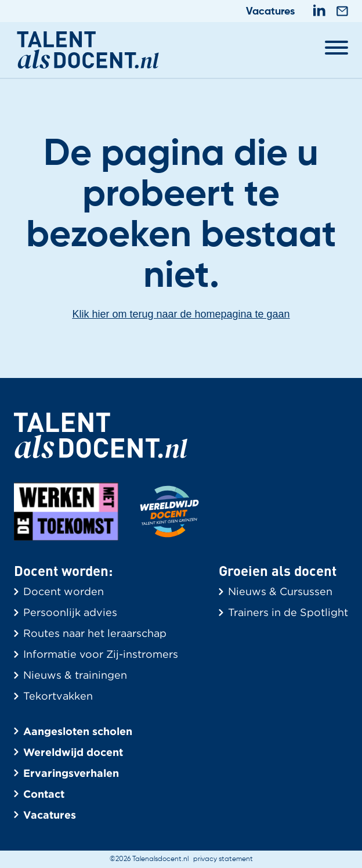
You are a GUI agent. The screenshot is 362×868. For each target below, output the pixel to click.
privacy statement (223, 859)
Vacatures (270, 12)
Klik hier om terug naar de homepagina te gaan (181, 314)
